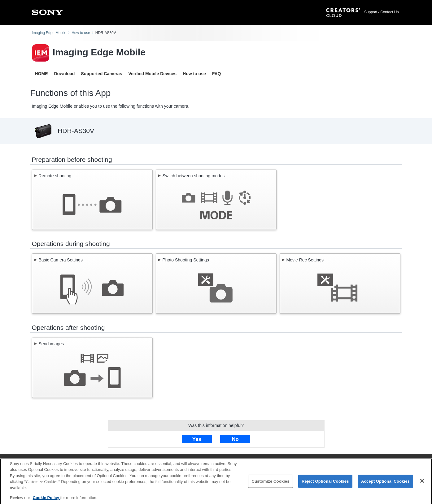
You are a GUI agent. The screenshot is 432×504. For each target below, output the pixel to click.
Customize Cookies (270, 483)
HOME (41, 74)
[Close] (422, 483)
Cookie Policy (47, 500)
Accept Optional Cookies (385, 483)
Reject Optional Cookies (325, 483)
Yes (197, 439)
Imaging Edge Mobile (49, 33)
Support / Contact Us (381, 12)
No (235, 439)
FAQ (217, 74)
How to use (81, 33)
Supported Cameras (101, 74)
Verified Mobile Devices (152, 74)
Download (65, 74)
